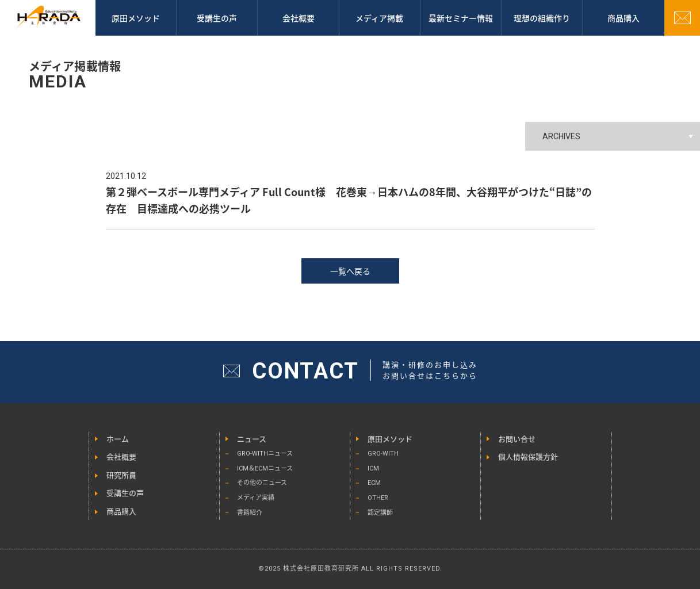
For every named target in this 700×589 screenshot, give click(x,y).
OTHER (378, 498)
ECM (374, 483)
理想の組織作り (542, 18)
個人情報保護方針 (528, 457)
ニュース (252, 439)
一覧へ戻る (350, 271)
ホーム (118, 439)
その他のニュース (262, 483)
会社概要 (299, 18)
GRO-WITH (383, 454)
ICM (373, 468)
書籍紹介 (250, 513)
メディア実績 (256, 498)
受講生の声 (217, 18)
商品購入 (121, 512)
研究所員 (121, 475)
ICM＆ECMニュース (265, 468)
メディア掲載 (379, 18)
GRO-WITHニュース (265, 454)
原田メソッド (136, 18)
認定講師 (380, 513)
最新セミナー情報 (461, 18)
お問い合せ (517, 439)
